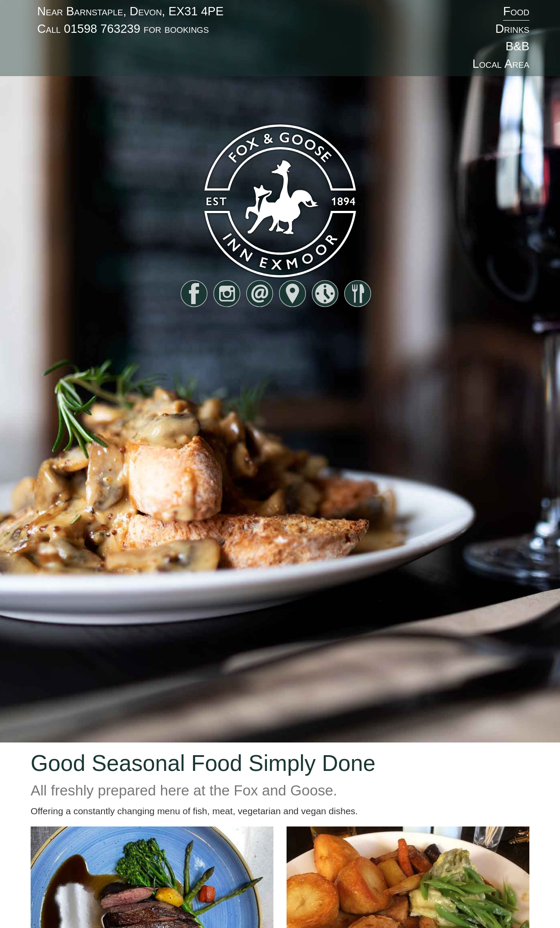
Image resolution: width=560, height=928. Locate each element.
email (260, 294)
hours (325, 294)
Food (516, 11)
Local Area (501, 64)
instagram (227, 294)
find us (292, 294)
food (358, 294)
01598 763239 (102, 29)
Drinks (512, 29)
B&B (517, 46)
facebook (194, 294)
